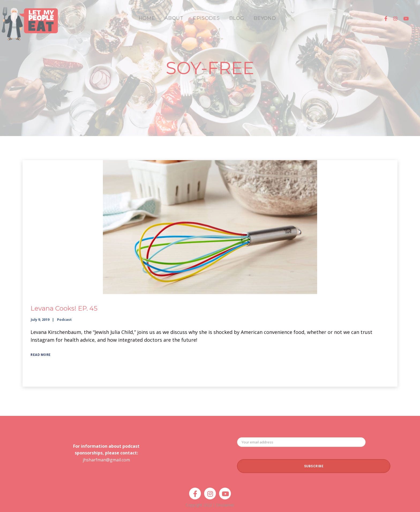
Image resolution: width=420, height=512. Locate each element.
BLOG (237, 18)
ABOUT (174, 18)
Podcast (64, 319)
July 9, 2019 (40, 319)
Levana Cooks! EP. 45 (64, 308)
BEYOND (265, 18)
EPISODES (207, 18)
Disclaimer (225, 505)
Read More (41, 355)
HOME (147, 18)
